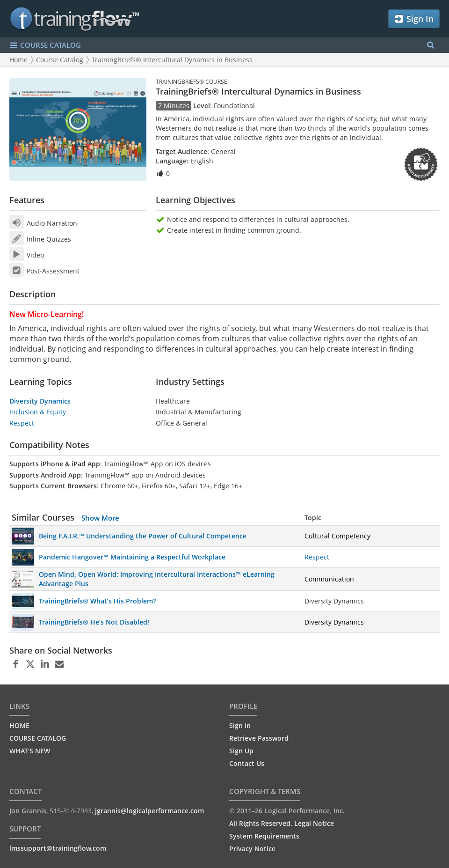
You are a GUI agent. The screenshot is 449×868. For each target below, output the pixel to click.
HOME (19, 725)
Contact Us (247, 763)
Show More (100, 518)
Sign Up (241, 751)
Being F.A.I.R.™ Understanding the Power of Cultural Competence (143, 536)
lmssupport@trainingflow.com (58, 848)
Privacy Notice (252, 849)
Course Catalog (60, 60)
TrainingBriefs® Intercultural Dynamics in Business (172, 60)
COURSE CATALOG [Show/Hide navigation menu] (45, 45)
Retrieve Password (259, 738)
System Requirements (264, 836)
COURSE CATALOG (38, 738)
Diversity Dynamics (40, 401)
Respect (22, 423)
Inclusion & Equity (38, 412)
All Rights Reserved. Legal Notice (282, 823)
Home (18, 60)
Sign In (414, 19)
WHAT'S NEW (30, 751)
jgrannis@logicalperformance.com (149, 811)
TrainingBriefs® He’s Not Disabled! (94, 622)
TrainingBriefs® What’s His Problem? (97, 601)
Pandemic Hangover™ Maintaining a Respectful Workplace (132, 557)
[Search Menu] (431, 45)
